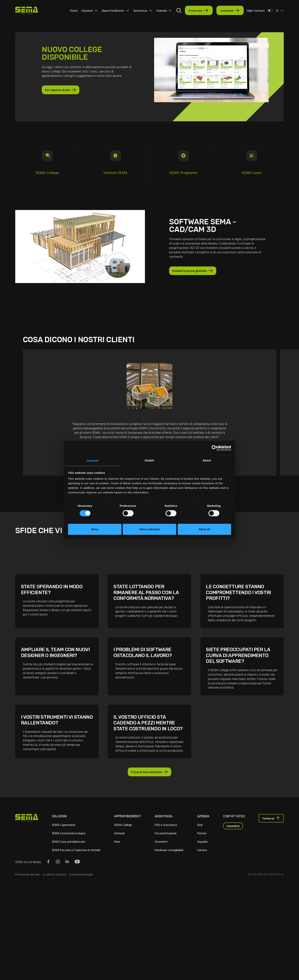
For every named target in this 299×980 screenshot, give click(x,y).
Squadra (199, 933)
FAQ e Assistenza (165, 916)
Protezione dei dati (28, 966)
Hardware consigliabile (168, 941)
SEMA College (118, 916)
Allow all (204, 530)
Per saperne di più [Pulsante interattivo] (58, 96)
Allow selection (149, 530)
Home (74, 10)
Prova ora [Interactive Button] (195, 10)
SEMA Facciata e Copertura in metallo (74, 941)
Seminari (114, 924)
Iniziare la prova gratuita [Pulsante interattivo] (190, 280)
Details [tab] (149, 460)
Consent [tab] (92, 461)
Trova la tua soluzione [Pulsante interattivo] (146, 862)
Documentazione (165, 924)
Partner (198, 924)
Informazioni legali (81, 966)
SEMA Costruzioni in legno (66, 924)
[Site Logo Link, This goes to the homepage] (27, 10)
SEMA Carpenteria (61, 916)
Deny (95, 530)
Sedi (196, 916)
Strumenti (160, 933)
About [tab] (207, 460)
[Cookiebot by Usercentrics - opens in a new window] (214, 447)
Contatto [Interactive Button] (227, 10)
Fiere (112, 933)
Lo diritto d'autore (55, 966)
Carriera (198, 941)
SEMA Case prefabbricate (66, 933)
